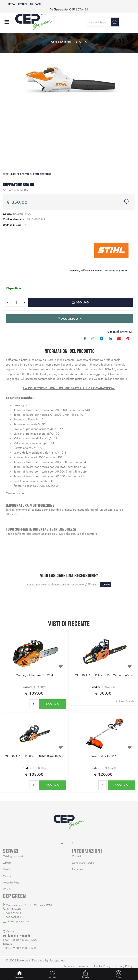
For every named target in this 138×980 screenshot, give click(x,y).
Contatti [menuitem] (35, 4)
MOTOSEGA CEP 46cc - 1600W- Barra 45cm (103, 675)
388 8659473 (13, 917)
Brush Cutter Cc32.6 (104, 756)
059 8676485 (79, 9)
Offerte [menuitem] (22, 4)
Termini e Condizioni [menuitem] (76, 966)
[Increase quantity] (25, 302)
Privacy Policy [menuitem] (124, 966)
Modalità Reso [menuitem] (11, 882)
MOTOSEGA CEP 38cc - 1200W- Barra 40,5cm (35, 756)
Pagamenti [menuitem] (78, 869)
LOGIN (106, 585)
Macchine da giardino (116, 271)
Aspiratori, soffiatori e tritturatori (86, 271)
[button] (115, 22)
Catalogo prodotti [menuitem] (13, 856)
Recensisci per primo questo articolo (27, 174)
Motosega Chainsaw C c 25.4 (34, 675)
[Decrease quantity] (8, 302)
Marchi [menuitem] (7, 876)
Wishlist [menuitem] (8, 889)
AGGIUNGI (52, 704)
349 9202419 (13, 913)
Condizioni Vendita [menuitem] (83, 863)
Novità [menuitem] (11, 4)
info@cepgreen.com (19, 921)
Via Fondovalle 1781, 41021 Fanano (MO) (29, 905)
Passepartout (57, 960)
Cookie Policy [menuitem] (102, 966)
